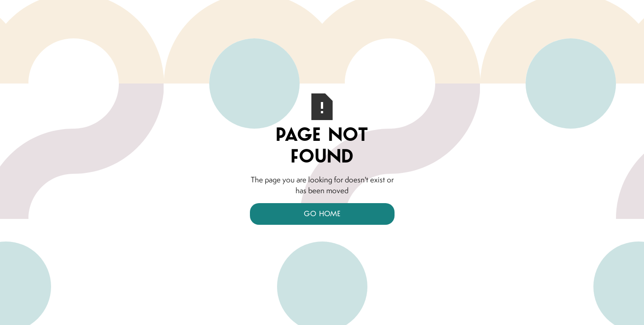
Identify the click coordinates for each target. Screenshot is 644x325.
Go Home (322, 214)
